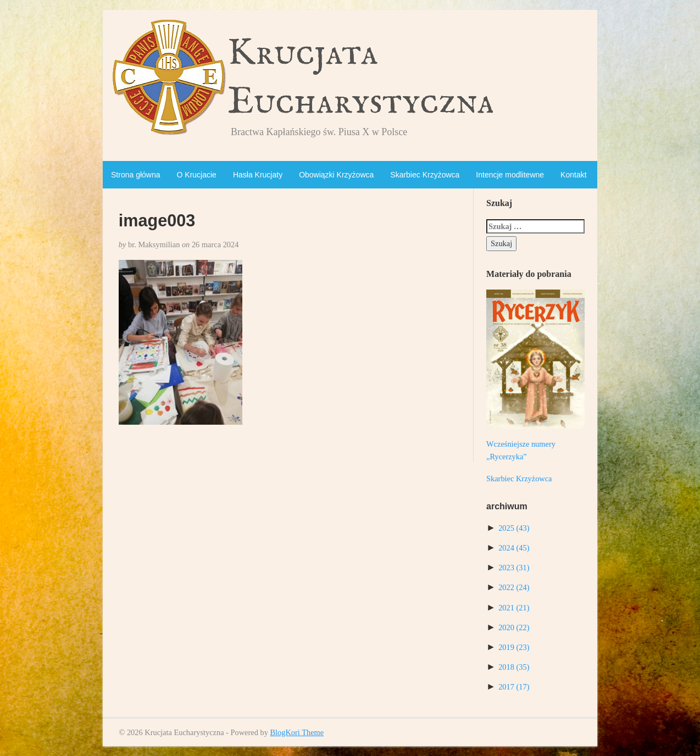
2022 (514, 587)
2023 (514, 568)
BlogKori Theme (297, 732)
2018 (514, 667)
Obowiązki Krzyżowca (336, 175)
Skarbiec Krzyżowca (425, 175)
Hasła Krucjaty (258, 175)
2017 (514, 687)
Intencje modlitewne (510, 175)
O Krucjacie (197, 175)
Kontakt (573, 175)
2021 (514, 608)
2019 (514, 647)
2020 (514, 627)
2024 (514, 548)
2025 (514, 528)
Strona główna (136, 175)
